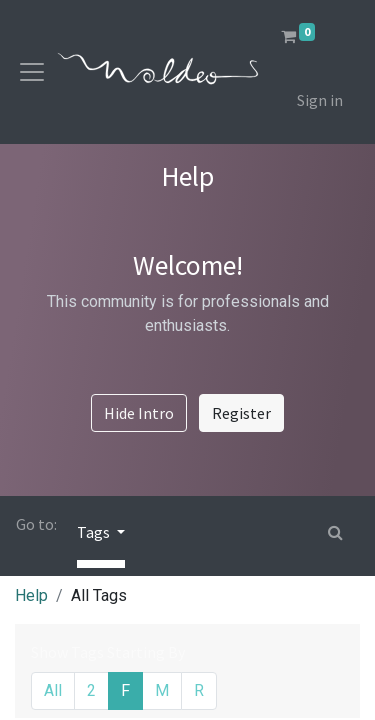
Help (31, 595)
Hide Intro (139, 413)
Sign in (320, 100)
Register (241, 413)
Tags (95, 532)
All (53, 690)
